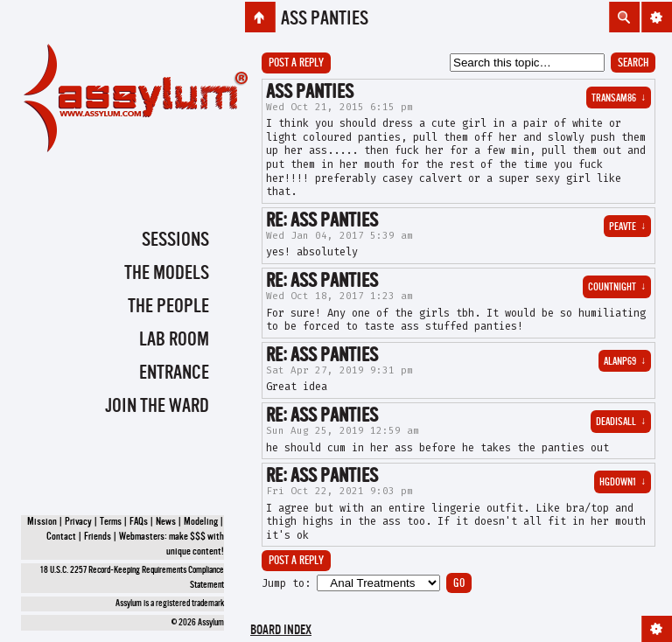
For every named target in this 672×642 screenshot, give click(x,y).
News (166, 522)
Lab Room (174, 340)
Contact (61, 537)
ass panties (325, 19)
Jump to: (286, 583)
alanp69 (625, 362)
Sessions (175, 241)
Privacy (78, 522)
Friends (98, 537)
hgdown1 (623, 483)
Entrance (174, 373)
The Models (167, 274)
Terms (111, 522)
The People (168, 307)
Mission (42, 522)
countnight (617, 288)
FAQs (139, 522)
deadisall (621, 422)
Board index (281, 631)
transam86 (619, 99)
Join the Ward (157, 407)
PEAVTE (627, 227)
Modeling (201, 522)
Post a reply (296, 63)
